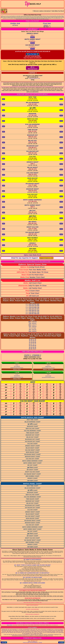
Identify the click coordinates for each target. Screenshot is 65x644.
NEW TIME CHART (32, 420)
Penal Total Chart (32, 293)
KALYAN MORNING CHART (32, 431)
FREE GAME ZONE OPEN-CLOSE (32, 352)
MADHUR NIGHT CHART (33, 457)
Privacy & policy (26, 643)
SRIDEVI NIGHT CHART (32, 446)
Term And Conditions (34, 643)
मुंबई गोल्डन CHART (33, 468)
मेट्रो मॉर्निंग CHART (33, 424)
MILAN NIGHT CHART (33, 448)
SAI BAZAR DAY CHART (32, 441)
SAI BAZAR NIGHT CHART (32, 474)
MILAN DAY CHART (33, 437)
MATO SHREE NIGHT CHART (32, 463)
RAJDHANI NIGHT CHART (32, 454)
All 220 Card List (32, 296)
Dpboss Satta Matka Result (32, 255)
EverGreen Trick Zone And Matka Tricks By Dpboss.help (33, 261)
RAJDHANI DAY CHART (32, 439)
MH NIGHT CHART (33, 470)
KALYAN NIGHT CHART (33, 450)
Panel (61, 99)
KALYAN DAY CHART (32, 459)
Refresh (32, 37)
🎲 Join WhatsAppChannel (32, 68)
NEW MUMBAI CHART (33, 476)
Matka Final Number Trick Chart (33, 277)
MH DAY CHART (32, 465)
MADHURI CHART (32, 426)
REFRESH (61, 642)
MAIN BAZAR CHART (32, 452)
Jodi (4, 99)
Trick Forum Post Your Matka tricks (33, 270)
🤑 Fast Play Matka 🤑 (33, 54)
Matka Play (4, 642)
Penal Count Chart (33, 291)
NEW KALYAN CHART (33, 429)
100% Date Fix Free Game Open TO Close (32, 272)
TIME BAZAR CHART (33, 433)
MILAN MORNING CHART (32, 422)
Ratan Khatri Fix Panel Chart (32, 275)
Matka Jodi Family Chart (32, 288)
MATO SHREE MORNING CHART (32, 461)
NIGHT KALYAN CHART (33, 472)
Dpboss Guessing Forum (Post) (32, 267)
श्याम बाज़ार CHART (32, 481)
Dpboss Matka (10, 625)
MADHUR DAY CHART (33, 435)
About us (30, 642)
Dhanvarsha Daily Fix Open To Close (32, 286)
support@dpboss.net (34, 78)
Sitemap (40, 643)
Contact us (35, 642)
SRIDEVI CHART (33, 478)
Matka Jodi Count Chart (33, 283)
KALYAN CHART (32, 444)
